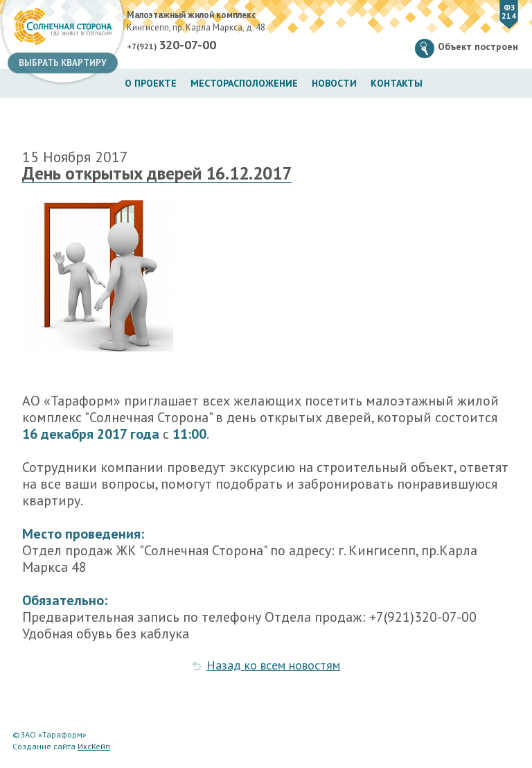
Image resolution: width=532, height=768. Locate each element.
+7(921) (171, 45)
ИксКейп (94, 746)
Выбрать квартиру (63, 63)
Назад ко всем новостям (273, 665)
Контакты (397, 83)
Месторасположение (244, 83)
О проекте (151, 83)
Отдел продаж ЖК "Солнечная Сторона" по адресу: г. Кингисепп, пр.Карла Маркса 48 (250, 559)
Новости (334, 83)
